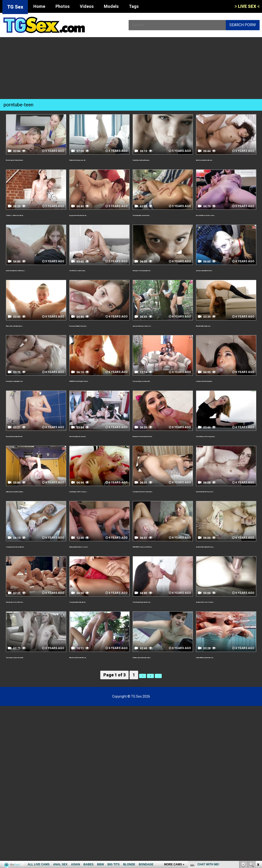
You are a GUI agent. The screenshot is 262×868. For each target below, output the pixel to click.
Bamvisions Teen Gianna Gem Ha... (159, 449)
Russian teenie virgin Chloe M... (34, 447)
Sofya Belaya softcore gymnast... (226, 447)
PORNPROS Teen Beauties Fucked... (93, 389)
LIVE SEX (247, 6)
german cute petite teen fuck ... (224, 270)
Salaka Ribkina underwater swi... (225, 684)
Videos (87, 6)
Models (111, 6)
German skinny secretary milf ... (161, 386)
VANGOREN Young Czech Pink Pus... (159, 571)
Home (39, 6)
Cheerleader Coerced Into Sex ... (35, 629)
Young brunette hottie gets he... (98, 629)
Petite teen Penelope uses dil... (98, 159)
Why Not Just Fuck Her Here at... (98, 684)
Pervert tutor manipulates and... (35, 386)
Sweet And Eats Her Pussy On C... (226, 507)
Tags (134, 6)
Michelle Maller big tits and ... (222, 330)
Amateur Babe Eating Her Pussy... (226, 568)
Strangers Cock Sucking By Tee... (163, 270)
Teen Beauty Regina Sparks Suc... (163, 629)
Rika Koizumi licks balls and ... (222, 159)
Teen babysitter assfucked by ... (161, 215)
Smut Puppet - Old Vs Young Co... (99, 507)
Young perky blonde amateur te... (36, 568)
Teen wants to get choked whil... (35, 684)
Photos (63, 6)
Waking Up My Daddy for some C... (97, 571)
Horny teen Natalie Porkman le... (98, 330)
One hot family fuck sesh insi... (97, 447)
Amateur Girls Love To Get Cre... (225, 629)
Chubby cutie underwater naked (161, 684)
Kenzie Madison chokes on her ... (226, 215)
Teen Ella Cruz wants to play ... (96, 270)
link (258, 794)
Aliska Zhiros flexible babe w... (33, 330)
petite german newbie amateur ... (36, 507)
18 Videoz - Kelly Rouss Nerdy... (34, 215)
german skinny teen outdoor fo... (162, 330)
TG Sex (15, 7)
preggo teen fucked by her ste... (98, 215)
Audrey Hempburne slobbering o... (33, 273)
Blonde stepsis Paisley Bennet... (35, 159)
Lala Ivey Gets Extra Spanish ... (223, 386)
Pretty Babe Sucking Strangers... (162, 159)
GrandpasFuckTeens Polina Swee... (157, 510)
